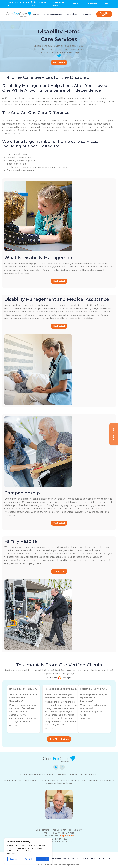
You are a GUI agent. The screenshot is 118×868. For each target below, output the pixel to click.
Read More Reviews (59, 739)
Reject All (28, 859)
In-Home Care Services (53, 14)
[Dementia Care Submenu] (80, 14)
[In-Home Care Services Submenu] (63, 14)
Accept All (43, 859)
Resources (76, 4)
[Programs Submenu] (93, 14)
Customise (14, 859)
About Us (35, 14)
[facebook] (62, 767)
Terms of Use (88, 858)
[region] (28, 851)
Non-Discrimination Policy (65, 858)
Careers (105, 4)
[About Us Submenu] (40, 14)
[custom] (56, 767)
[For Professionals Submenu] (100, 4)
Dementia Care (73, 14)
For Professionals (91, 4)
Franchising (105, 858)
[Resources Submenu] (82, 4)
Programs (87, 14)
